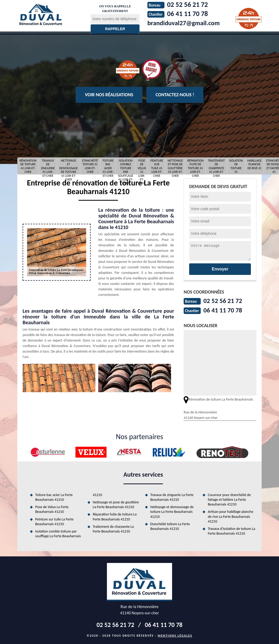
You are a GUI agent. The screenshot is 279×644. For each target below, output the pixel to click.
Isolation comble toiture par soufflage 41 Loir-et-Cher (126, 166)
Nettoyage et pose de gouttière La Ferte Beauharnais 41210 (116, 504)
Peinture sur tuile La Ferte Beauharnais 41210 (54, 521)
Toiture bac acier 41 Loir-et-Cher (108, 166)
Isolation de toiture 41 (236, 166)
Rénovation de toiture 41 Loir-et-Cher (28, 166)
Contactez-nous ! (175, 95)
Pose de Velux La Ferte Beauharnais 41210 (52, 509)
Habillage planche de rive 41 (255, 164)
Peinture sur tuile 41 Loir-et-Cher (157, 166)
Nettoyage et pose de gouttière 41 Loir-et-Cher (175, 166)
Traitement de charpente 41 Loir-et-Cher (216, 166)
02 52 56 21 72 (224, 301)
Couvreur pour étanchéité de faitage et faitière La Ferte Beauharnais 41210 (229, 499)
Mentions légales (175, 635)
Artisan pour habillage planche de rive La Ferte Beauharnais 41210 (231, 516)
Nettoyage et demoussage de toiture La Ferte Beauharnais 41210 (172, 511)
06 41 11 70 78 (224, 310)
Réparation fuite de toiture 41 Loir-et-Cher (195, 166)
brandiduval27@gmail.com (185, 23)
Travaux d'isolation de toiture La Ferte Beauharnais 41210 (232, 531)
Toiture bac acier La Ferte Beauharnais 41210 (54, 497)
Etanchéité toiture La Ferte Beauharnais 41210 (170, 526)
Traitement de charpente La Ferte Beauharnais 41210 (113, 528)
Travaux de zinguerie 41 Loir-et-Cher (48, 166)
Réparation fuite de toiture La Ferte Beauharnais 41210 (115, 516)
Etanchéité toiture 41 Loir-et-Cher (90, 166)
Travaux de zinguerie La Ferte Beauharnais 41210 (172, 497)
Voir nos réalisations (109, 95)
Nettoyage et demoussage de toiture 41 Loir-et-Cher (69, 166)
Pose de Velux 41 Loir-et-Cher (142, 166)
